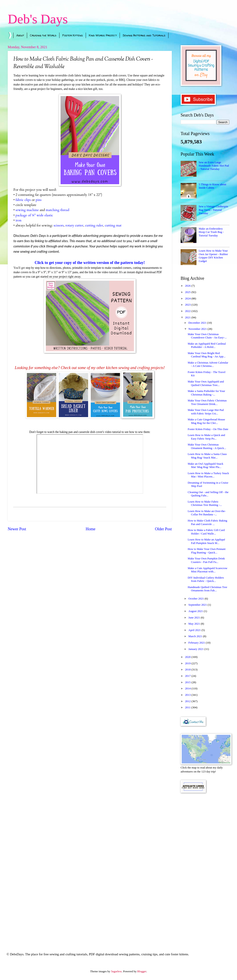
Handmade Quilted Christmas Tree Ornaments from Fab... (207, 589)
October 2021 (196, 599)
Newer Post (17, 529)
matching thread (58, 210)
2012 (188, 701)
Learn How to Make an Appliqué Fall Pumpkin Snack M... (206, 541)
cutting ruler (94, 226)
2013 (188, 695)
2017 (188, 676)
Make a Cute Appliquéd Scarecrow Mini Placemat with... (207, 570)
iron (18, 220)
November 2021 (198, 329)
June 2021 (194, 618)
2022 (188, 311)
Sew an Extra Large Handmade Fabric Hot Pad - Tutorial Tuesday (214, 166)
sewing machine (27, 210)
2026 (188, 286)
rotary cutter (74, 226)
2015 (188, 682)
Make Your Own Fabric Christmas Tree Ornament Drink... (207, 402)
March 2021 (196, 636)
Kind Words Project (103, 35)
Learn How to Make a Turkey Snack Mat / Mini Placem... (208, 475)
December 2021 (198, 323)
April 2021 (195, 630)
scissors (59, 226)
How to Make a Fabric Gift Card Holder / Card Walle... (206, 532)
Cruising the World (43, 35)
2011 (188, 707)
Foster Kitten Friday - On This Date (208, 429)
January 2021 (196, 649)
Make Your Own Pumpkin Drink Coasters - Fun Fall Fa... (206, 560)
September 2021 (198, 605)
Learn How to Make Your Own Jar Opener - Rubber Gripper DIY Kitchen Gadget (213, 256)
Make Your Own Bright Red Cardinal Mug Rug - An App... (207, 355)
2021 (188, 317)
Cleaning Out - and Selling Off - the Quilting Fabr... (208, 494)
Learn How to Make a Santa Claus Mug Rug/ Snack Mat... (207, 456)
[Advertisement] (205, 867)
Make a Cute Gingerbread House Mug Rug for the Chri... (206, 421)
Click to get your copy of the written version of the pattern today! (90, 263)
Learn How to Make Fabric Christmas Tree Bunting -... (205, 503)
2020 (188, 657)
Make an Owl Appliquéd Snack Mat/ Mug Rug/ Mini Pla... (206, 465)
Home (91, 529)
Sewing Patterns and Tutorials (144, 35)
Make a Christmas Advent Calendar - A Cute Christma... (208, 364)
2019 (188, 663)
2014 (188, 689)
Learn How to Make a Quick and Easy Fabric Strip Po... (206, 437)
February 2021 (197, 643)
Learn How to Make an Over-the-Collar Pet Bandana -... (207, 513)
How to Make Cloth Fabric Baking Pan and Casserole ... (207, 522)
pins (39, 200)
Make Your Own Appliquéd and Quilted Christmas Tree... (206, 383)
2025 (188, 292)
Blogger (142, 971)
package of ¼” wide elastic (34, 215)
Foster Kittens (73, 35)
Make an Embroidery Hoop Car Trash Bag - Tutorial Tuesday (211, 232)
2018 (188, 670)
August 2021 (196, 611)
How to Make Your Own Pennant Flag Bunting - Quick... (207, 551)
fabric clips (23, 200)
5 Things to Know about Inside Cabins (212, 186)
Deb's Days (38, 19)
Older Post (163, 529)
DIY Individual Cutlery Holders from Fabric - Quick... (206, 579)
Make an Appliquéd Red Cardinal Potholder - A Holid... (207, 345)
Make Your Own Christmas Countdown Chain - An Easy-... (207, 336)
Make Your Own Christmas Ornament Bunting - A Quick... (207, 446)
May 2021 (194, 624)
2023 (188, 305)
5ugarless (116, 971)
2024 (188, 299)
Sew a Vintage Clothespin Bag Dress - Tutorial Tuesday (213, 210)
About (20, 35)
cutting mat (114, 226)
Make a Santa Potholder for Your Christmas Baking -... (206, 393)
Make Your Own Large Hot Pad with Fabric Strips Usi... (206, 412)
